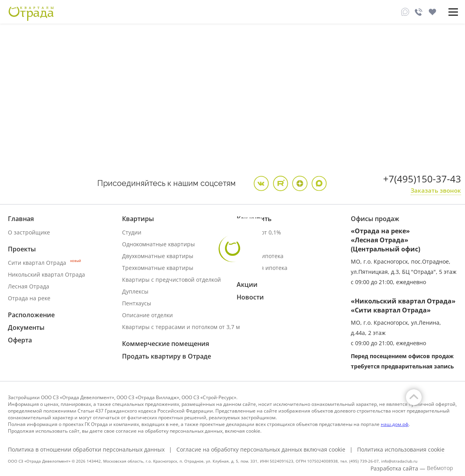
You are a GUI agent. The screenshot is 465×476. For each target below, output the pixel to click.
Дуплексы (135, 291)
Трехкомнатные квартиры (158, 268)
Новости (250, 297)
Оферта (20, 340)
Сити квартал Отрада (44, 263)
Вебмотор (440, 468)
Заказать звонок (436, 190)
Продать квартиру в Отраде (167, 356)
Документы (26, 327)
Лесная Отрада (29, 286)
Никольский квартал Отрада (46, 274)
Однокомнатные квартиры (158, 244)
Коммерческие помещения (166, 344)
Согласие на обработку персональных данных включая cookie (261, 450)
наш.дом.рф (395, 424)
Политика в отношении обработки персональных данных (86, 450)
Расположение (31, 315)
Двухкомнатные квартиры (158, 256)
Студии (132, 232)
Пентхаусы (137, 303)
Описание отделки (147, 315)
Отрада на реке (29, 298)
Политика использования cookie (401, 450)
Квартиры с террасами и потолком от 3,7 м (181, 327)
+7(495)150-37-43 (422, 179)
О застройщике (29, 232)
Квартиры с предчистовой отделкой (171, 280)
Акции (247, 284)
